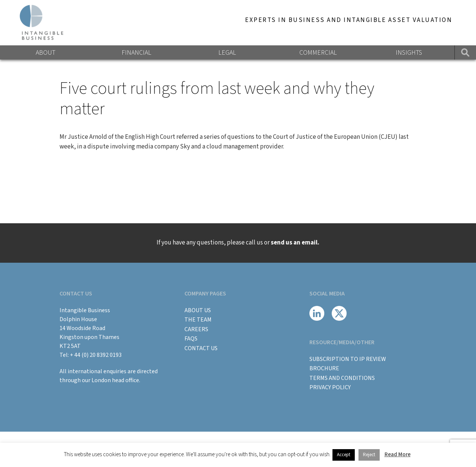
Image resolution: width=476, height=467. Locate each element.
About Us (198, 310)
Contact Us (201, 348)
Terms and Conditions (342, 378)
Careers (196, 329)
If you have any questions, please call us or (238, 243)
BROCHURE (324, 368)
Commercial (318, 53)
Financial (136, 53)
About (46, 53)
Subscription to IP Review (348, 359)
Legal (227, 53)
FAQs (191, 339)
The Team (198, 320)
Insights (409, 53)
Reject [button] (369, 455)
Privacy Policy (330, 387)
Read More (398, 455)
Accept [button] (344, 455)
